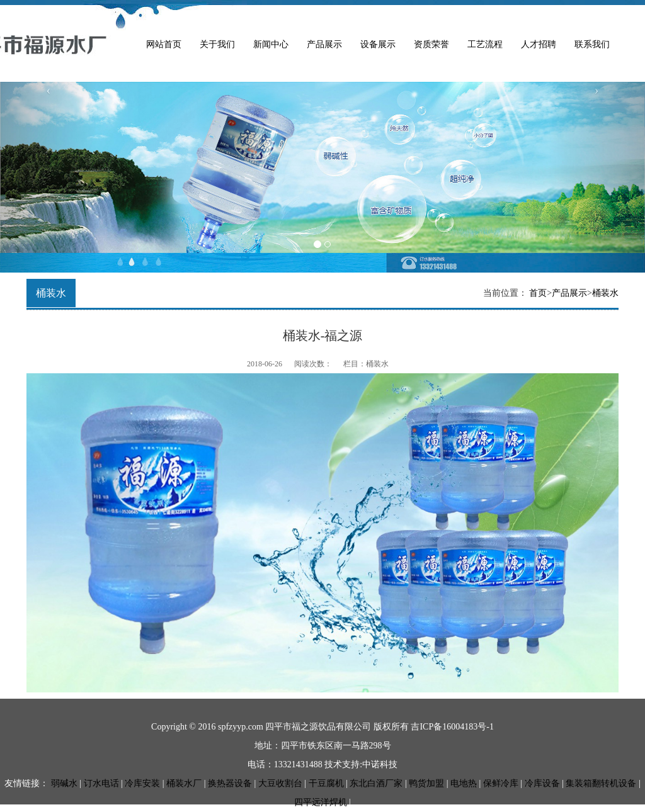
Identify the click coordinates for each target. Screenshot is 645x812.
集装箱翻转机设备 (601, 783)
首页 (538, 293)
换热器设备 (230, 783)
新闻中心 (271, 44)
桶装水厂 (184, 783)
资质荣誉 (431, 44)
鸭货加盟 (426, 783)
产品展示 (324, 44)
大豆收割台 (280, 783)
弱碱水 (64, 783)
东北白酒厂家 (376, 783)
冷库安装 (142, 783)
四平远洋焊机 (321, 802)
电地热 (464, 783)
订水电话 (101, 783)
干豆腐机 (326, 783)
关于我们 (217, 44)
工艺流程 (485, 44)
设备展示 (378, 44)
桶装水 (605, 293)
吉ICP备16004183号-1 (452, 727)
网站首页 (164, 44)
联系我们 (592, 44)
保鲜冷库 (501, 783)
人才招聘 (539, 44)
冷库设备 (542, 783)
